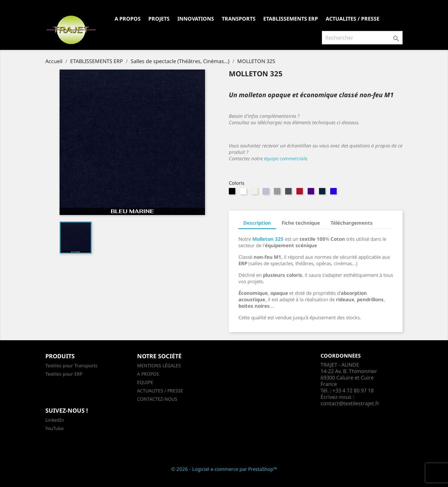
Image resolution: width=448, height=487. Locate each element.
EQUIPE (145, 382)
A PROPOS (128, 19)
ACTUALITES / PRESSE (353, 19)
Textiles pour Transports (71, 365)
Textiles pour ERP (64, 374)
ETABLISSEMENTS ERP (291, 19)
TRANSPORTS (239, 19)
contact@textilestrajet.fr (350, 403)
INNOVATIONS (196, 19)
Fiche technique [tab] (301, 223)
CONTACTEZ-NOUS (157, 399)
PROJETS (159, 19)
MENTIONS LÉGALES (159, 365)
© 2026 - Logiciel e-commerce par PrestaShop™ (224, 469)
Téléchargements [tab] (352, 223)
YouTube (55, 428)
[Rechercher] (362, 38)
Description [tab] (257, 223)
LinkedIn (55, 420)
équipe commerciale (285, 158)
